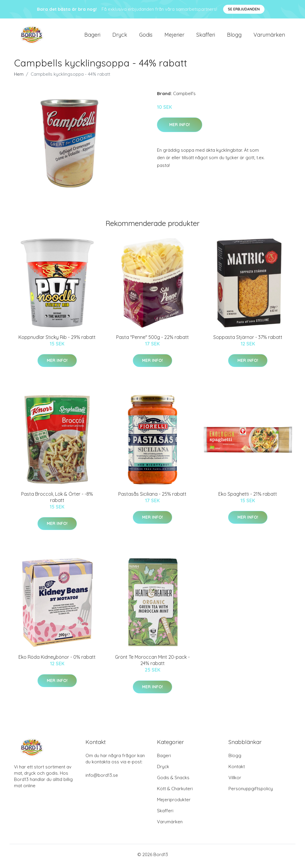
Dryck (120, 36)
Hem (19, 77)
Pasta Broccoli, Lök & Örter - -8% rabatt (57, 500)
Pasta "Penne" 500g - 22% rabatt (152, 340)
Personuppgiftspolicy (251, 792)
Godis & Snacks (173, 781)
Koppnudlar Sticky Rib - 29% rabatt (57, 340)
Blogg (234, 36)
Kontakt (237, 770)
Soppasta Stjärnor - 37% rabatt (248, 340)
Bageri (92, 36)
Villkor (235, 781)
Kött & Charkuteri (175, 792)
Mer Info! (180, 128)
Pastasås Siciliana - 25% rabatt (152, 497)
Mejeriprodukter (174, 803)
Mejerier (174, 36)
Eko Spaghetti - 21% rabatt (248, 497)
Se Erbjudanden (244, 9)
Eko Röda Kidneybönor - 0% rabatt (57, 660)
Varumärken (269, 36)
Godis (146, 36)
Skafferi (206, 36)
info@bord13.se (102, 778)
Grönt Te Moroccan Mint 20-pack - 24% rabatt (152, 663)
